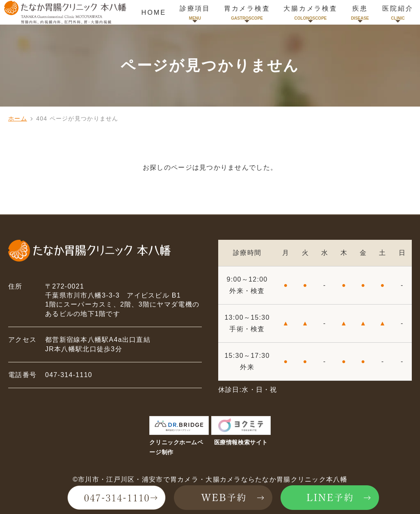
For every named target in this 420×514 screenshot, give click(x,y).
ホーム (18, 118)
